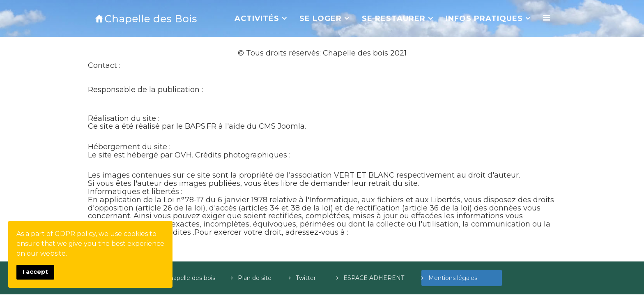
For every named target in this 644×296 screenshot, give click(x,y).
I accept (35, 272)
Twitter (315, 278)
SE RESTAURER (394, 18)
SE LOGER (321, 18)
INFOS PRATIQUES (484, 18)
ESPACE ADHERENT (381, 278)
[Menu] (546, 18)
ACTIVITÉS (257, 18)
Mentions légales (464, 278)
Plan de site (262, 278)
